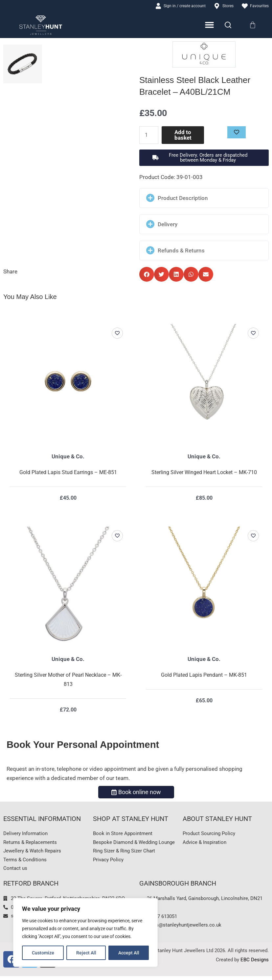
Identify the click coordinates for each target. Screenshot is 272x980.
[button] (204, 158)
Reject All (86, 953)
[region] (85, 932)
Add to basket (183, 135)
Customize (43, 953)
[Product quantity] (149, 135)
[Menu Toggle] (210, 25)
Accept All (129, 953)
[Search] (228, 26)
